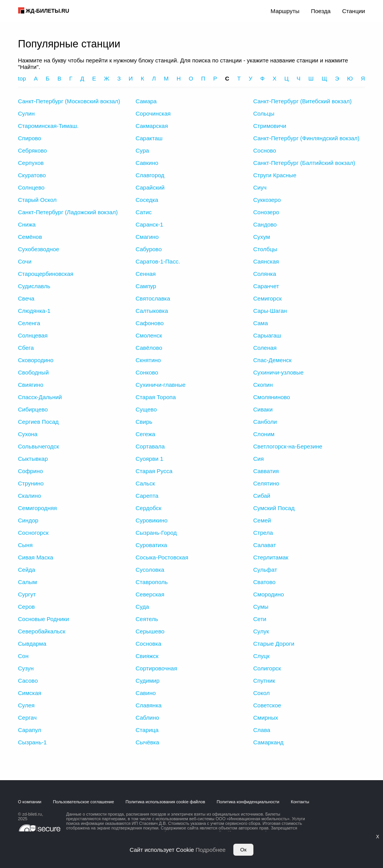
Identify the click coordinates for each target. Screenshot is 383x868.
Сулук (261, 631)
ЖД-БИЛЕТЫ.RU (48, 11)
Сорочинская (153, 113)
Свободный (34, 372)
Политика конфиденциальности (248, 802)
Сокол (262, 693)
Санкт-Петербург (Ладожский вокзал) (68, 212)
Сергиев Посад (39, 422)
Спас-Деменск (272, 360)
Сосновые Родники (44, 619)
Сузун (26, 668)
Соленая (265, 348)
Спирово (30, 138)
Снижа (27, 224)
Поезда (321, 11)
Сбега (26, 348)
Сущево (146, 409)
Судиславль (34, 286)
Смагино (147, 237)
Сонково (147, 372)
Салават (265, 545)
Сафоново (150, 323)
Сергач (28, 718)
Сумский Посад (274, 508)
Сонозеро (266, 212)
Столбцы (265, 249)
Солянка (265, 274)
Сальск (145, 483)
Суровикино (152, 520)
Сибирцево (33, 409)
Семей (262, 520)
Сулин (26, 113)
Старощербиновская (46, 274)
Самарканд (269, 742)
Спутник (264, 681)
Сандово (265, 224)
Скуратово (32, 175)
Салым (28, 582)
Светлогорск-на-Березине (288, 446)
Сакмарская (152, 126)
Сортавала (150, 446)
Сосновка (149, 644)
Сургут (27, 594)
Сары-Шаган (270, 311)
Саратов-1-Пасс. (158, 261)
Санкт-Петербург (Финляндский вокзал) (307, 138)
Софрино (31, 471)
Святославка (153, 298)
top (22, 78)
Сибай (262, 496)
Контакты (300, 802)
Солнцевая (33, 335)
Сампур (146, 286)
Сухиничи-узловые (279, 372)
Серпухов (31, 163)
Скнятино (148, 360)
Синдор (28, 520)
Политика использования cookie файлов (165, 802)
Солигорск (267, 668)
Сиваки (263, 409)
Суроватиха (152, 545)
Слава (262, 730)
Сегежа (146, 434)
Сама (261, 323)
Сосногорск (33, 533)
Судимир (148, 681)
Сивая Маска (36, 557)
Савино (146, 693)
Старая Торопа (156, 397)
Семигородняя (38, 508)
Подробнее (211, 850)
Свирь (144, 422)
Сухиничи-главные (161, 385)
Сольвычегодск (39, 446)
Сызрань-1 (33, 742)
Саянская (266, 261)
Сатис (144, 212)
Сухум (262, 237)
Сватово (265, 582)
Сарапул (30, 730)
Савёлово (149, 348)
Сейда (27, 570)
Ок (243, 850)
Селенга (29, 323)
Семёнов (30, 237)
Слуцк (262, 656)
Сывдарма (32, 644)
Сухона (28, 434)
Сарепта (147, 496)
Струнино (31, 483)
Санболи (265, 422)
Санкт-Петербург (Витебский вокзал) (303, 101)
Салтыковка (152, 311)
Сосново (265, 150)
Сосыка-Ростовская (162, 557)
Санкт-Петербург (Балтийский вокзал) (304, 163)
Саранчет (266, 286)
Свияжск (147, 656)
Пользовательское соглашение (83, 802)
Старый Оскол (37, 200)
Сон (23, 656)
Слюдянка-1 (34, 311)
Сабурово (149, 249)
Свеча (26, 298)
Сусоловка (150, 570)
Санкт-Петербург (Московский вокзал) (69, 101)
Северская (150, 594)
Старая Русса (154, 471)
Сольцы (264, 113)
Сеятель (147, 619)
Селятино (266, 483)
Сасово (28, 681)
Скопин (263, 385)
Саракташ (149, 138)
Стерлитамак (271, 557)
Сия (259, 459)
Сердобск (149, 508)
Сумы (261, 607)
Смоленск (149, 335)
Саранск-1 (150, 224)
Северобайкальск (42, 631)
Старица (147, 730)
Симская (30, 693)
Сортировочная (157, 668)
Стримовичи (270, 126)
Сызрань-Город (156, 533)
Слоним (264, 434)
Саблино (148, 718)
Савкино (147, 163)
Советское (267, 705)
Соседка (147, 200)
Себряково (33, 150)
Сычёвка (148, 742)
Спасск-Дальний (40, 397)
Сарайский (150, 187)
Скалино (30, 496)
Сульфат (265, 570)
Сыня (25, 545)
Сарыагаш (267, 335)
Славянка (149, 705)
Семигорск (268, 298)
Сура (143, 150)
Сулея (26, 705)
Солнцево (31, 187)
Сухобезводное (39, 249)
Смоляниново (272, 397)
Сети (260, 619)
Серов (27, 607)
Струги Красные (275, 175)
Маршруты (285, 11)
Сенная (146, 274)
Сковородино (36, 360)
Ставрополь (152, 582)
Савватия (266, 471)
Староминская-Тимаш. (48, 126)
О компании (30, 802)
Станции (354, 11)
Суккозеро (267, 200)
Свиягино (31, 385)
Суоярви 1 (150, 459)
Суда (143, 607)
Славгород (150, 175)
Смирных (266, 718)
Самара (146, 101)
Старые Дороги (274, 644)
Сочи (25, 261)
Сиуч (260, 187)
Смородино (269, 594)
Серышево (150, 631)
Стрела (263, 533)
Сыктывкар (33, 459)
